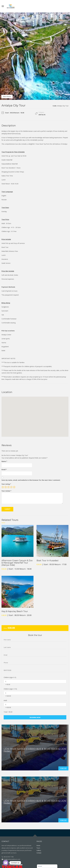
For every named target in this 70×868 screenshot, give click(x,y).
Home (38, 845)
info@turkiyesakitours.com (12, 859)
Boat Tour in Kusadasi (47, 561)
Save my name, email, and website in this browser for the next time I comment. (31, 480)
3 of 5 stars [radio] (8, 487)
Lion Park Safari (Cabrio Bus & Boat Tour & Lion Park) (35, 750)
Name (4, 461)
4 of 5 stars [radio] (11, 487)
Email (4, 469)
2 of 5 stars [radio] (6, 487)
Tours (38, 848)
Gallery (39, 850)
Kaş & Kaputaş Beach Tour (15, 611)
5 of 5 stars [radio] (14, 487)
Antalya (42, 115)
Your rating (6, 484)
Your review (6, 491)
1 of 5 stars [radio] (3, 487)
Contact (39, 853)
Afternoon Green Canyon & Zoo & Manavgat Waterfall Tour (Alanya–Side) (17, 563)
